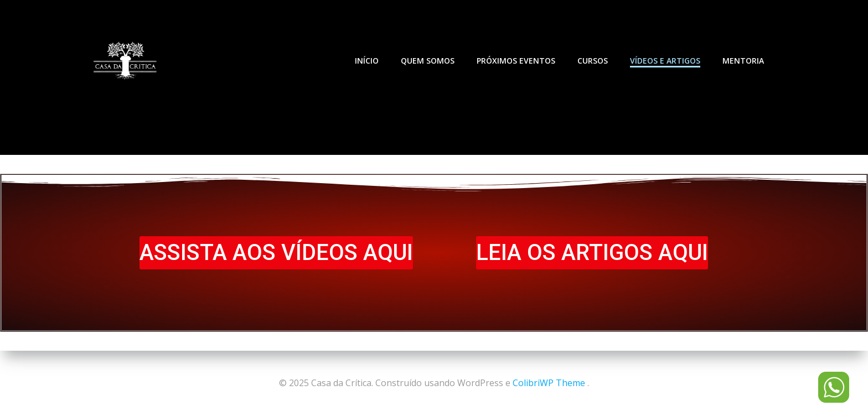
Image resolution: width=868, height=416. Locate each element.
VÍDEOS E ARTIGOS (665, 61)
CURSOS (593, 61)
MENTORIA (743, 61)
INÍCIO (367, 61)
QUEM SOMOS (428, 61)
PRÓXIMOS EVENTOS (516, 61)
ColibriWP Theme (549, 383)
